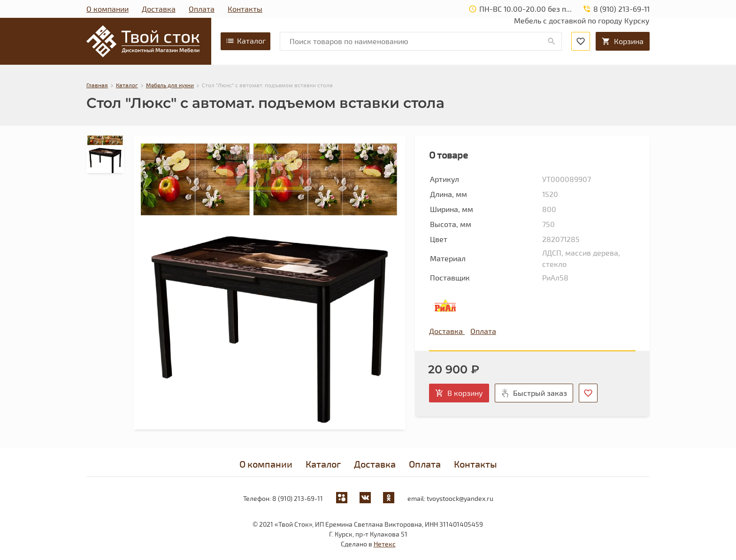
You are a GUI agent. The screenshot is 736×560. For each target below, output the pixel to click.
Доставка (159, 9)
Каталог (245, 41)
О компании (107, 9)
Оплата (202, 9)
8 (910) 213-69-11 (298, 498)
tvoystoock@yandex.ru (460, 498)
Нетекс (385, 544)
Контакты (245, 9)
